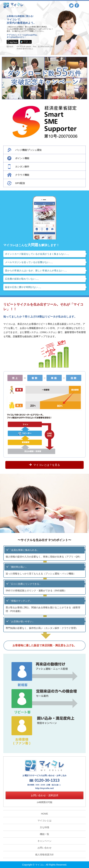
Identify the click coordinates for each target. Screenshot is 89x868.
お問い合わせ (44, 848)
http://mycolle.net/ (44, 788)
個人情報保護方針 (44, 855)
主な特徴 (44, 827)
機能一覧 (44, 834)
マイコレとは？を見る (47, 465)
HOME (44, 814)
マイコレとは (44, 821)
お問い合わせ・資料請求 (45, 795)
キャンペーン (44, 841)
